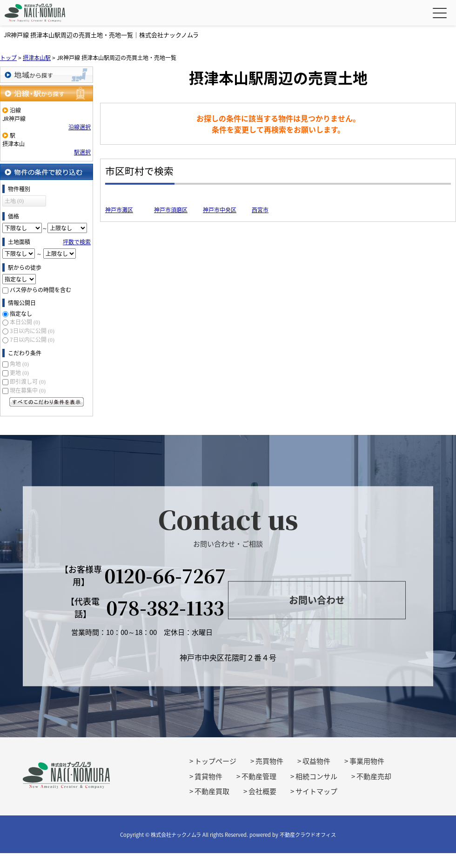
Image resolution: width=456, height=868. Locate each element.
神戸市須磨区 (171, 210)
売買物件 (269, 761)
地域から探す (47, 75)
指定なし (21, 314)
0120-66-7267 (165, 575)
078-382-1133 (165, 608)
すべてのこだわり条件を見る (47, 402)
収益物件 (316, 761)
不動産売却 (374, 776)
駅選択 (82, 152)
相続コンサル (316, 776)
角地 (19, 364)
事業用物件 (367, 761)
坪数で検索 (77, 242)
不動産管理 (259, 776)
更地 (19, 373)
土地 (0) (14, 201)
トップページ (215, 761)
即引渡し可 (28, 381)
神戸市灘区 (119, 210)
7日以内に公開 (32, 340)
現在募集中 (28, 390)
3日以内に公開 (32, 331)
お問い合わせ (317, 600)
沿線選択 (80, 127)
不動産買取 (212, 791)
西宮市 (260, 210)
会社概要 (262, 791)
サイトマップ (316, 791)
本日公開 (25, 322)
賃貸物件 (208, 776)
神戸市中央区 (220, 210)
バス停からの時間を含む (40, 290)
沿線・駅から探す (47, 93)
